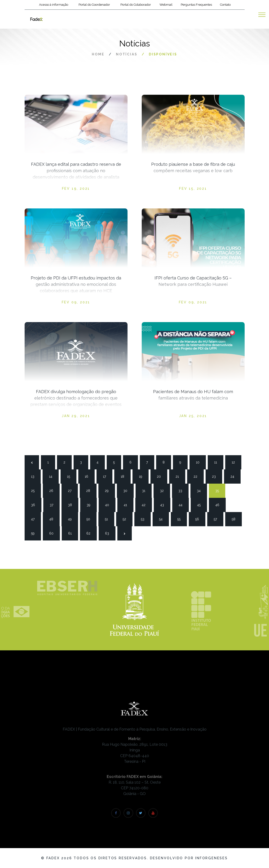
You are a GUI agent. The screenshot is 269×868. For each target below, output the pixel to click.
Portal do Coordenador (94, 5)
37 (53, 504)
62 (90, 533)
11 (218, 462)
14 (53, 476)
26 (53, 490)
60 (53, 533)
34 (201, 490)
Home (98, 54)
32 (164, 490)
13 (35, 476)
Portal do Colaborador (136, 5)
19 (143, 476)
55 (181, 519)
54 (163, 519)
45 (201, 504)
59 (35, 533)
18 (124, 476)
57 (217, 519)
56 (199, 519)
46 (219, 504)
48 (53, 519)
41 (128, 504)
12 (235, 462)
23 (216, 476)
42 (146, 504)
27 (72, 490)
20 (161, 476)
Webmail (166, 5)
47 (35, 519)
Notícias (127, 54)
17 (107, 476)
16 (88, 476)
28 (90, 490)
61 (72, 533)
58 (235, 519)
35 (219, 490)
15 (71, 476)
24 (234, 476)
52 (126, 519)
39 (90, 504)
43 (164, 504)
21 (179, 476)
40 (109, 504)
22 (197, 476)
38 (72, 504)
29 (109, 490)
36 (35, 504)
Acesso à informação (54, 5)
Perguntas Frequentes (196, 5)
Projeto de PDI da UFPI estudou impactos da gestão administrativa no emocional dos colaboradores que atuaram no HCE (76, 284)
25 (35, 490)
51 (109, 519)
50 (90, 519)
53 (145, 519)
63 (109, 533)
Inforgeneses (212, 858)
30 (127, 490)
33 (182, 490)
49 (72, 519)
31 (146, 490)
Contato (225, 5)
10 (200, 462)
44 (182, 504)
